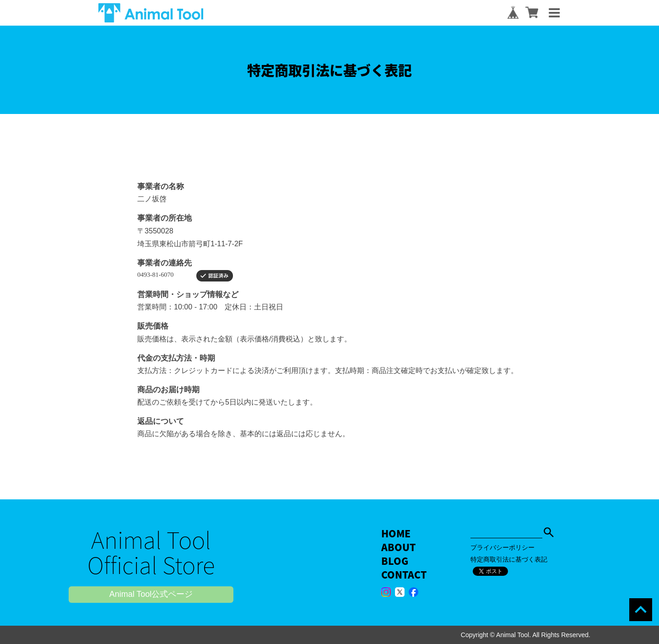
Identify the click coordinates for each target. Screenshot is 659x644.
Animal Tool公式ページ (151, 594)
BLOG (395, 561)
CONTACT (404, 575)
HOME (396, 533)
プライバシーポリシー (502, 547)
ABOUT (398, 547)
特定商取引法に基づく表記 (509, 559)
